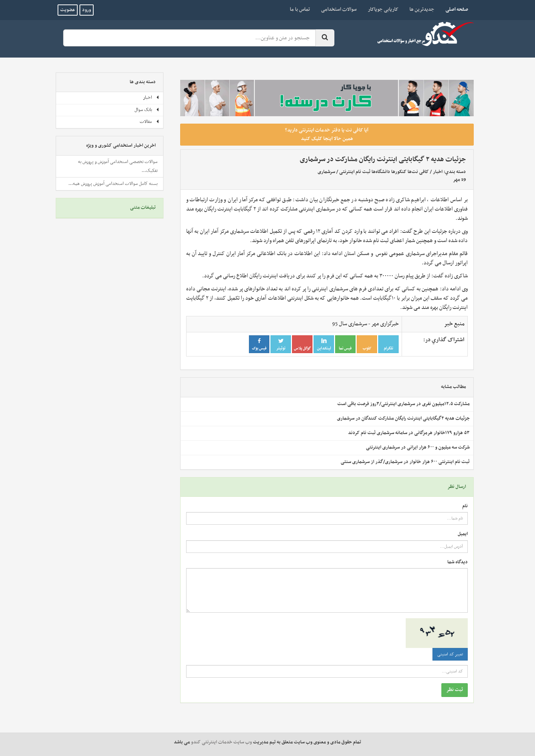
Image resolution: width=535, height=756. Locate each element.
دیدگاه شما (458, 562)
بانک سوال (147, 110)
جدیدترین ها (422, 9)
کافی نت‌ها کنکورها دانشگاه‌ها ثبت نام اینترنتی (384, 172)
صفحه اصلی (454, 9)
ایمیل (463, 534)
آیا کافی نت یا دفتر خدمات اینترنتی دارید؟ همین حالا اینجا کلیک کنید (327, 134)
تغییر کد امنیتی (450, 654)
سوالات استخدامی (339, 9)
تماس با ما (300, 9)
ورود (87, 10)
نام (465, 506)
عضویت (68, 10)
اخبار (438, 172)
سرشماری (326, 172)
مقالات (150, 122)
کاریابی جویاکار (383, 9)
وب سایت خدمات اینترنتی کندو (221, 742)
